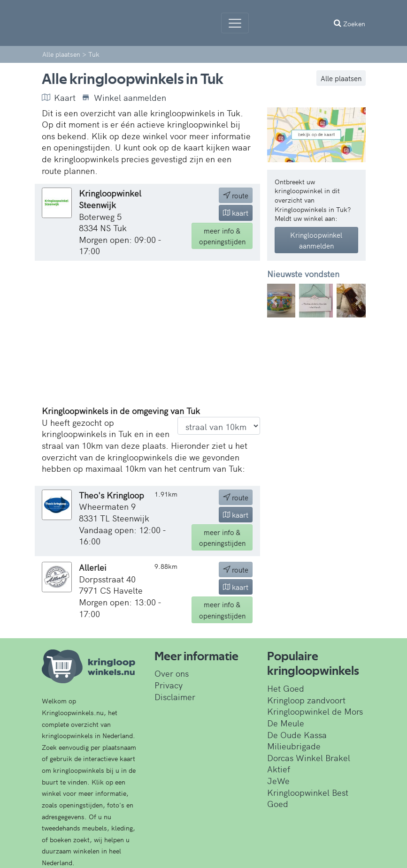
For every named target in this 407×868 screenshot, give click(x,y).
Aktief (279, 769)
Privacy (169, 685)
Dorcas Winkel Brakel (309, 758)
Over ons (172, 673)
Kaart (59, 98)
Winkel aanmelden (124, 98)
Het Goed (286, 688)
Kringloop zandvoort (306, 700)
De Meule (286, 723)
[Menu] (235, 23)
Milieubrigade (294, 746)
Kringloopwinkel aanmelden (316, 240)
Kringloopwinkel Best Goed (308, 798)
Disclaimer (175, 697)
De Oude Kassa (297, 735)
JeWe (278, 781)
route (236, 195)
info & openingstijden (222, 236)
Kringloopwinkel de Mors (315, 711)
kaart (236, 213)
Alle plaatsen (341, 78)
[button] (275, 301)
